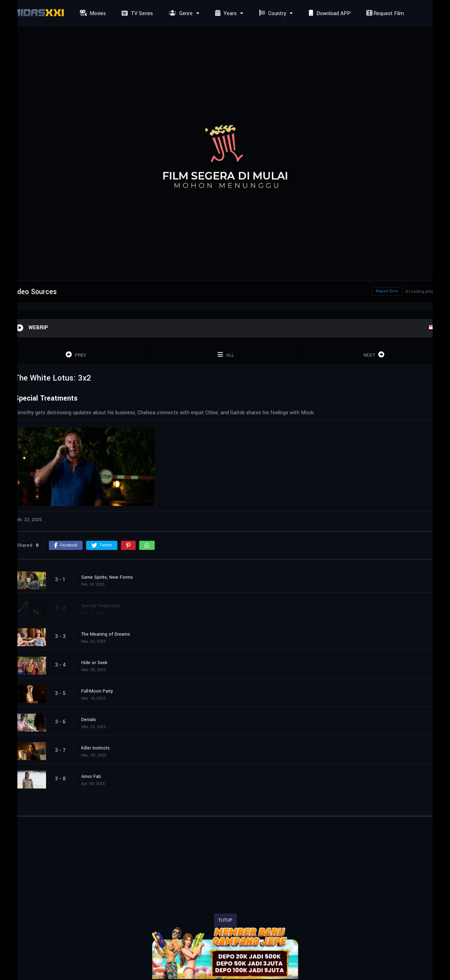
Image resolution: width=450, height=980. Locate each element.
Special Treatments (101, 606)
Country (272, 14)
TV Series (136, 14)
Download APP (329, 14)
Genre (180, 14)
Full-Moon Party (97, 691)
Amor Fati (91, 777)
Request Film (384, 14)
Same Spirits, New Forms (107, 577)
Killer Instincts (95, 748)
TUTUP (225, 920)
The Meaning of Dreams (106, 634)
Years (225, 14)
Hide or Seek (94, 663)
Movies (92, 14)
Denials (89, 720)
